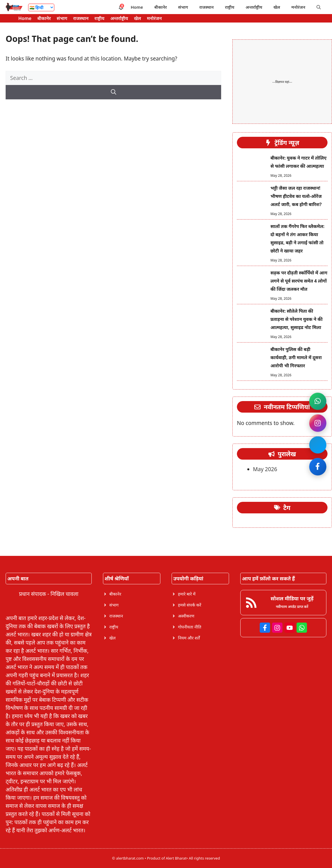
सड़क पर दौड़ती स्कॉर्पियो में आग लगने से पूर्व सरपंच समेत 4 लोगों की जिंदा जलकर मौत (299, 281)
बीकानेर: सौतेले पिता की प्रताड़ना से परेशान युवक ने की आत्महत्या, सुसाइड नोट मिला (296, 319)
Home (137, 7)
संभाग (183, 7)
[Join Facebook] (317, 445)
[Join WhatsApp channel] (317, 400)
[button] (319, 7)
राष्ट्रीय (230, 7)
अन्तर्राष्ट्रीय (254, 7)
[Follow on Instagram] (317, 423)
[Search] (113, 92)
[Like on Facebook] (317, 468)
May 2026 (265, 469)
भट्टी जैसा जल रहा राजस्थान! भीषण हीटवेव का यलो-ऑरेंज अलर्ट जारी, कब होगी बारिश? (296, 196)
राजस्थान (206, 7)
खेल (277, 7)
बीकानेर (161, 7)
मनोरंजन (298, 7)
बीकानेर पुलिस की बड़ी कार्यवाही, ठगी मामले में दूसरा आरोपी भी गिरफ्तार (296, 357)
